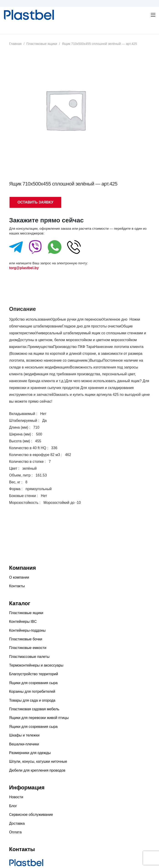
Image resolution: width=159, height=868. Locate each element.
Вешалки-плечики (24, 744)
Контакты (17, 586)
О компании (19, 577)
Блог (13, 806)
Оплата (15, 832)
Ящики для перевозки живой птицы (39, 718)
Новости (16, 797)
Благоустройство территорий (34, 674)
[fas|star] (16, 248)
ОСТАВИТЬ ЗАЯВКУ (35, 202)
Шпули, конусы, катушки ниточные (38, 761)
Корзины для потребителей (32, 692)
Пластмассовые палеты (29, 657)
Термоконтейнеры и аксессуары (36, 665)
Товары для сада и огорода (32, 700)
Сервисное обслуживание (31, 815)
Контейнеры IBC (23, 622)
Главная (15, 44)
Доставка (17, 823)
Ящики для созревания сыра (33, 683)
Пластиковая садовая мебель (34, 709)
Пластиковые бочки (26, 639)
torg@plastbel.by (24, 268)
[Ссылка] (6, 15)
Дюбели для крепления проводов (37, 770)
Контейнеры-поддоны (27, 630)
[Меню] (6, 28)
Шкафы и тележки (24, 735)
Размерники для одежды (30, 753)
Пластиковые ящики (42, 44)
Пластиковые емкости (28, 648)
